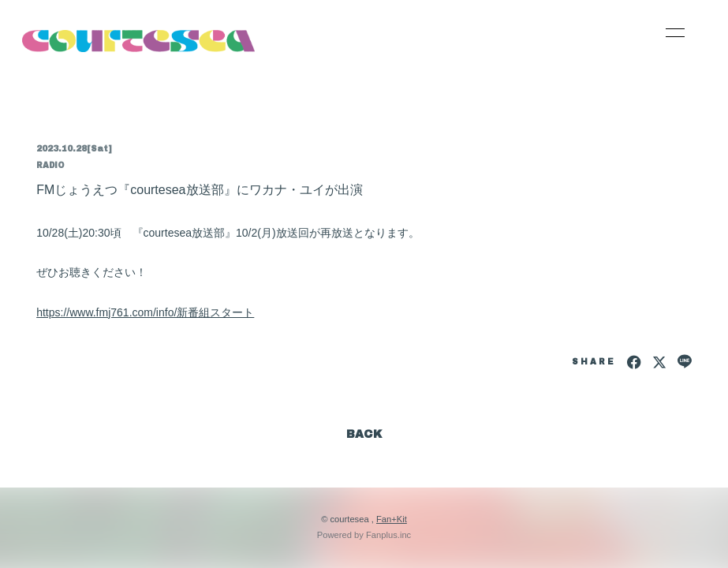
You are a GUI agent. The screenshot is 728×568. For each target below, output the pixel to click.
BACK (364, 434)
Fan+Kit (392, 519)
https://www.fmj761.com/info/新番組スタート (145, 312)
